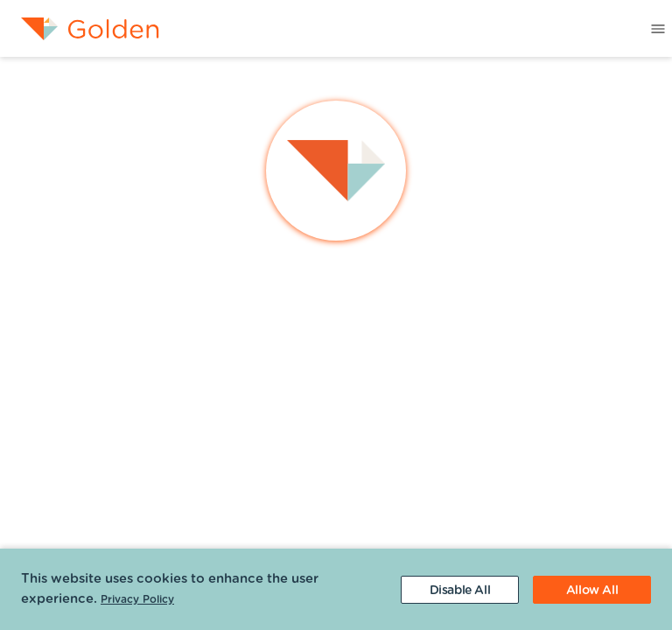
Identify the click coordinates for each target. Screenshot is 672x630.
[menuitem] (80, 29)
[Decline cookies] (460, 590)
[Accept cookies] (592, 590)
